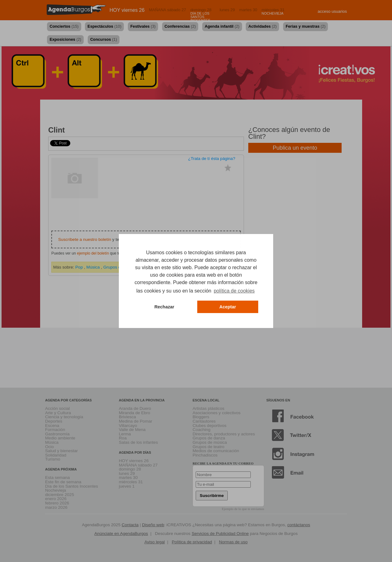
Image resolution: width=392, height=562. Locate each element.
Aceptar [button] (228, 307)
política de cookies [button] (234, 291)
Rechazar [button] (164, 307)
